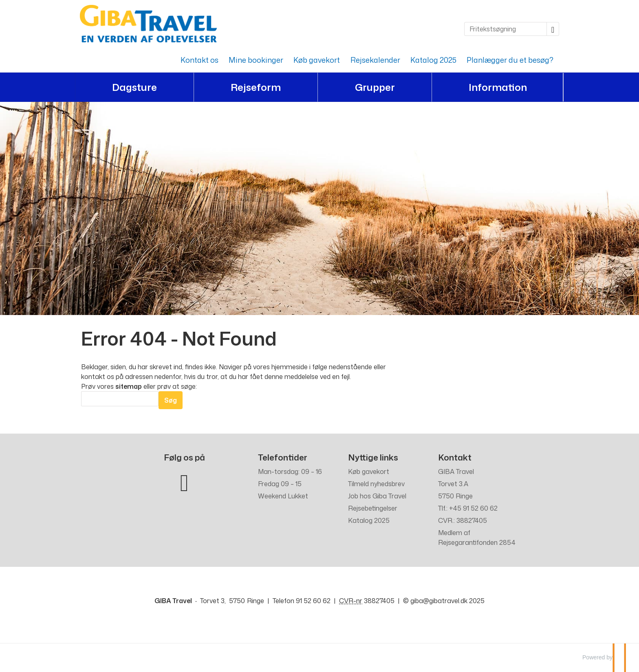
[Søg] (120, 399)
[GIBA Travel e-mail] (439, 601)
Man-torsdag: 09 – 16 (290, 472)
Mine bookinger (256, 60)
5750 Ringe (455, 496)
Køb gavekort (317, 60)
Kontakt (455, 457)
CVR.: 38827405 (463, 520)
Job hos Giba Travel (377, 496)
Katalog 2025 (433, 60)
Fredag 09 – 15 (280, 484)
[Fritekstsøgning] (506, 29)
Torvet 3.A (453, 484)
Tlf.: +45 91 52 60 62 (468, 508)
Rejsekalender (375, 60)
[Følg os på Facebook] (184, 481)
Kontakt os (199, 60)
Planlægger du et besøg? (510, 60)
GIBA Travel (456, 472)
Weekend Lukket (283, 496)
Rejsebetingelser (373, 508)
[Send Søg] (171, 400)
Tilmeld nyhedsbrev (376, 484)
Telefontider (283, 457)
